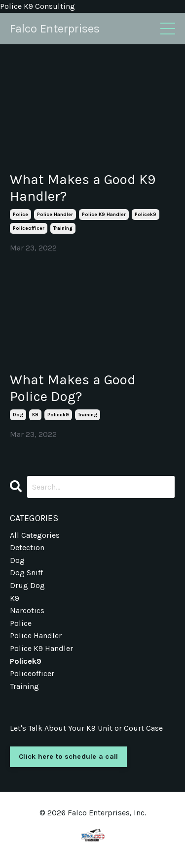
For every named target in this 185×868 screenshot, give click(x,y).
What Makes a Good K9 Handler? (83, 188)
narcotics (27, 610)
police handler (55, 215)
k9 (35, 415)
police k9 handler (104, 215)
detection (27, 547)
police (20, 215)
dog (18, 415)
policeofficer (29, 228)
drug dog (27, 585)
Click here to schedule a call (68, 757)
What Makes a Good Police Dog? (73, 388)
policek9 (146, 215)
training (63, 228)
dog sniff (26, 573)
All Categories (35, 535)
